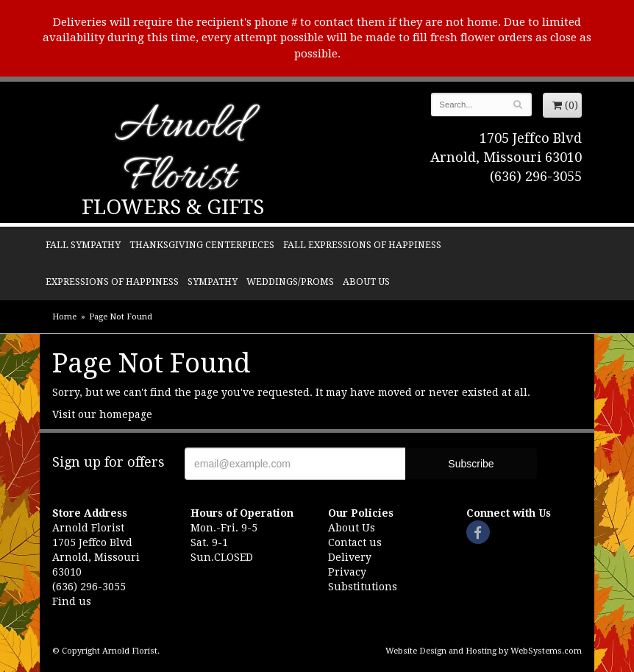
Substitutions (363, 587)
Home (64, 317)
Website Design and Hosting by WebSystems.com (484, 651)
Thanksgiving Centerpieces (202, 245)
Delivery (350, 557)
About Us (366, 282)
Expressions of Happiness (112, 282)
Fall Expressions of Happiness (362, 245)
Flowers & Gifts (173, 207)
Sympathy (213, 282)
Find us (72, 601)
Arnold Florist (179, 153)
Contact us (355, 542)
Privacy (347, 572)
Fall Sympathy (83, 245)
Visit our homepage (102, 414)
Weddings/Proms (290, 282)
